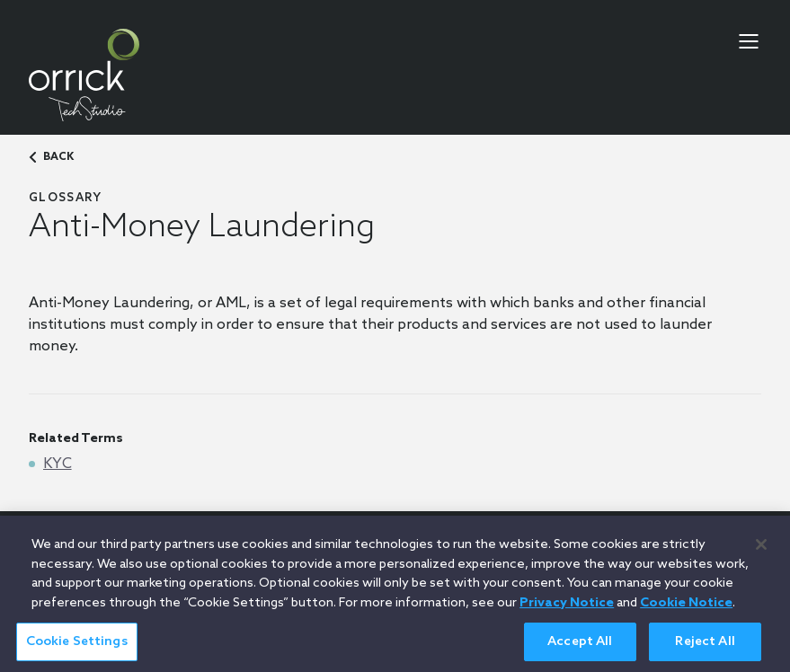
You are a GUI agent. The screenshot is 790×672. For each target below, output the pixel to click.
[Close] (761, 553)
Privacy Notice (567, 611)
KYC (58, 464)
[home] (84, 75)
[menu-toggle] (749, 41)
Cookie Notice (686, 611)
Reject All (705, 651)
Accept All (580, 651)
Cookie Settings (77, 651)
